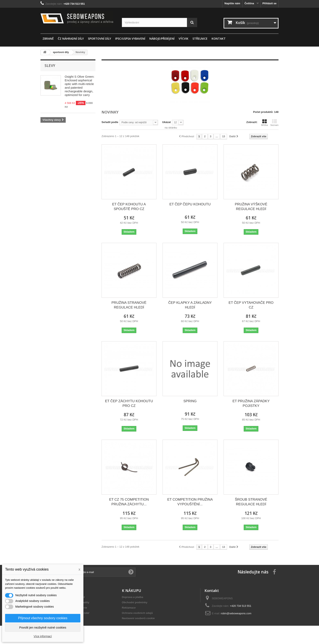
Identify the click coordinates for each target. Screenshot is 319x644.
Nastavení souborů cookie (138, 618)
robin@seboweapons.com (236, 613)
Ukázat (166, 122)
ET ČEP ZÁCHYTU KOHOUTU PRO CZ (129, 403)
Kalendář (84, 613)
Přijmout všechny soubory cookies (43, 618)
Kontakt (219, 39)
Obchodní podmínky (135, 602)
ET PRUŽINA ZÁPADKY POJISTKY (251, 403)
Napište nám (232, 3)
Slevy (50, 65)
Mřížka (265, 123)
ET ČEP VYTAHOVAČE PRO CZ (251, 305)
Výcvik (184, 39)
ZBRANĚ (48, 39)
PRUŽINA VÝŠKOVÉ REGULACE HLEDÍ (251, 207)
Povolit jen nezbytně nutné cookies (43, 627)
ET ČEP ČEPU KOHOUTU (190, 204)
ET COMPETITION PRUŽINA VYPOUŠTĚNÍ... (190, 502)
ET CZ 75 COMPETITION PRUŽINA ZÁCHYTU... (129, 502)
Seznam (274, 123)
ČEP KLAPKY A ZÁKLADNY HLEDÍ (190, 305)
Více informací (43, 636)
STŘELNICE (200, 39)
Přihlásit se (269, 3)
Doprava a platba (133, 597)
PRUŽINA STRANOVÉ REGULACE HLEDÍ (129, 305)
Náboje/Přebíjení (162, 39)
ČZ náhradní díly (71, 39)
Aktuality (84, 602)
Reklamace (129, 608)
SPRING (190, 401)
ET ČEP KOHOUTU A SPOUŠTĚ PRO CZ (129, 207)
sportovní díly (99, 39)
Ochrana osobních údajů (137, 613)
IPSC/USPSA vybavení (130, 39)
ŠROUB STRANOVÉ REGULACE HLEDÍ (251, 502)
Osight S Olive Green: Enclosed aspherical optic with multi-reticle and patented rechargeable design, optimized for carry (80, 86)
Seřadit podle (110, 122)
